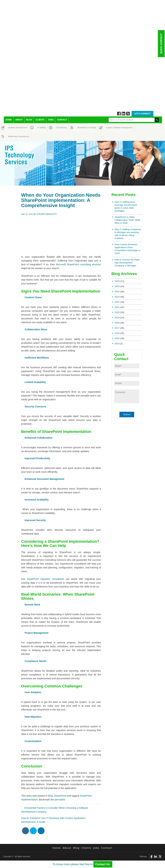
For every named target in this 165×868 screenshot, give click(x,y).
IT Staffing (40, 128)
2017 (117, 328)
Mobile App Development (12, 136)
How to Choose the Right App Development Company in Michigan (127, 263)
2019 (117, 318)
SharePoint (60, 796)
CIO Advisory (58, 128)
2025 (117, 286)
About (19, 120)
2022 (117, 302)
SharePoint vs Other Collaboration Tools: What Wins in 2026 (127, 220)
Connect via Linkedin (123, 114)
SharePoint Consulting (80, 128)
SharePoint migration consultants (45, 579)
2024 (117, 292)
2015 (117, 338)
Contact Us (103, 864)
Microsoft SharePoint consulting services (78, 264)
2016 (117, 333)
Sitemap (143, 856)
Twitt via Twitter (128, 114)
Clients (40, 120)
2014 (117, 344)
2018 (117, 323)
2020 (117, 312)
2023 (117, 297)
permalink (60, 800)
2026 (117, 281)
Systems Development (11, 128)
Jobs (51, 120)
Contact (62, 120)
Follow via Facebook (119, 114)
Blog (29, 120)
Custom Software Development (110, 128)
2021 (117, 307)
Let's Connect (142, 114)
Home (9, 120)
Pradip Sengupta (47, 214)
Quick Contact (161, 43)
